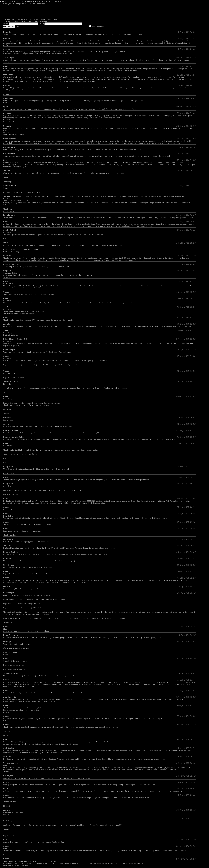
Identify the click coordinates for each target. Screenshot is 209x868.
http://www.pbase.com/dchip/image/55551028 (77, 501)
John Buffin (9, 539)
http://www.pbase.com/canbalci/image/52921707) (76, 719)
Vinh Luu (7, 757)
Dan (5, 840)
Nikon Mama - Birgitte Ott (15, 339)
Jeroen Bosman (10, 382)
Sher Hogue (9, 565)
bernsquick (8, 642)
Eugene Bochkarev (12, 552)
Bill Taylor (8, 776)
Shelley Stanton (11, 673)
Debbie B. (8, 559)
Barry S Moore (10, 467)
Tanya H (7, 546)
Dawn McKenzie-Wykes (14, 437)
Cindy (6, 680)
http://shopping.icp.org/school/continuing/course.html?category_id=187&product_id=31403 (40, 365)
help (18, 26)
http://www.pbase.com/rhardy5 (48, 582)
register (24, 19)
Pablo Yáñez (9, 256)
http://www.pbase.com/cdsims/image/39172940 (22, 608)
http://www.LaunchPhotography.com (115, 618)
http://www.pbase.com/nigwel (15, 665)
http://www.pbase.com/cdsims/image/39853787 (22, 604)
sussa (6, 424)
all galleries (45, 1)
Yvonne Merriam (11, 763)
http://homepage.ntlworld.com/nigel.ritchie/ (21, 669)
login (15, 19)
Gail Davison (9, 748)
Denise (6, 499)
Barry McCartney (11, 264)
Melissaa (7, 418)
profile (19, 1)
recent (58, 1)
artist (6, 243)
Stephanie (8, 271)
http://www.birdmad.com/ (14, 378)
